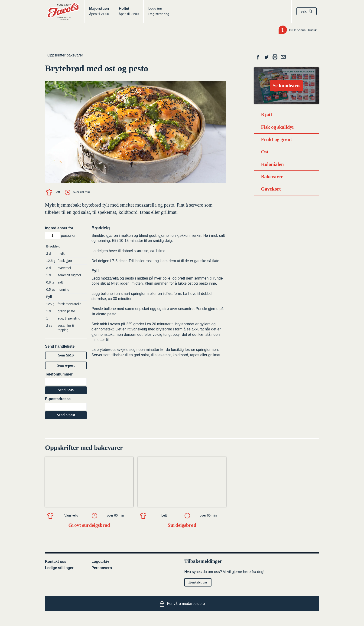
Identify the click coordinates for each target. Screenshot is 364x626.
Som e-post (66, 365)
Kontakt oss (56, 562)
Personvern (102, 568)
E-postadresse (58, 399)
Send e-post (66, 415)
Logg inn (155, 8)
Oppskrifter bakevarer (65, 55)
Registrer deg (159, 14)
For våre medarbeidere (182, 604)
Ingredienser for (59, 228)
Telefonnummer (59, 374)
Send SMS (66, 390)
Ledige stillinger (59, 568)
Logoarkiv (100, 562)
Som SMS (66, 355)
